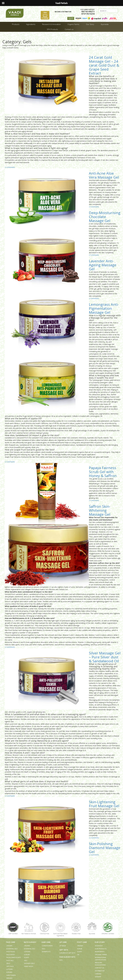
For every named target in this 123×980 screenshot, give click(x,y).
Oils (26, 960)
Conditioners (47, 946)
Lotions (10, 969)
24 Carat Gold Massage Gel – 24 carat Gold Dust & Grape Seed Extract (104, 65)
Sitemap (98, 977)
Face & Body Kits (67, 957)
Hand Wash (29, 966)
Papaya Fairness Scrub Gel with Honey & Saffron (103, 472)
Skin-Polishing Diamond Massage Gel (105, 848)
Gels (8, 963)
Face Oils (10, 960)
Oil (78, 955)
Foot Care (82, 942)
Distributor (100, 971)
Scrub (80, 949)
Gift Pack (10, 966)
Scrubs (9, 972)
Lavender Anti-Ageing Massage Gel (103, 265)
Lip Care (63, 942)
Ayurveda (99, 946)
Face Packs (11, 952)
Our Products (101, 949)
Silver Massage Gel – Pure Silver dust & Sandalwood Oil (105, 657)
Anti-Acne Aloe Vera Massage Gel (104, 175)
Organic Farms (101, 955)
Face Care (11, 942)
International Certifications (101, 959)
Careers (98, 974)
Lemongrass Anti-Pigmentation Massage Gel (104, 308)
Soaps (27, 957)
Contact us (100, 968)
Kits (61, 960)
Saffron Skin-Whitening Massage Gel (100, 510)
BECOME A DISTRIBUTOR (62, 12)
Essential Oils (12, 949)
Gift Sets (64, 950)
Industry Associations (100, 964)
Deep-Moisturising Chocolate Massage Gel (105, 217)
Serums (9, 978)
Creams (9, 946)
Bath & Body (30, 942)
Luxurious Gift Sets (67, 953)
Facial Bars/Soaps (14, 957)
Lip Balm (63, 946)
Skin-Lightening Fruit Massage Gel (104, 804)
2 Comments (10, 167)
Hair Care (46, 942)
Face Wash (11, 955)
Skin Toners (11, 975)
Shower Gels (29, 963)
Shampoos (46, 952)
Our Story (100, 942)
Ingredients (100, 952)
